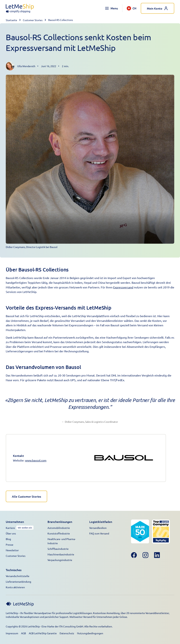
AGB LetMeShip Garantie (43, 633)
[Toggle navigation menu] (111, 8)
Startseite (11, 20)
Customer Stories (33, 20)
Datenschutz (67, 633)
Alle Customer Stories (26, 496)
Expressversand (123, 287)
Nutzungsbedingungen (90, 633)
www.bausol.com (36, 460)
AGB (23, 633)
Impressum (12, 633)
